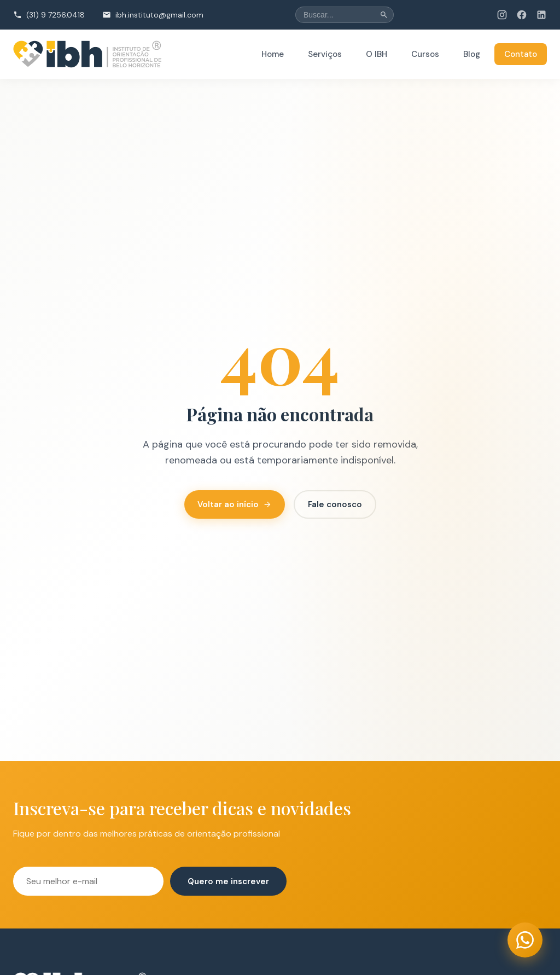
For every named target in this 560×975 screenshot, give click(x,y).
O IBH (377, 54)
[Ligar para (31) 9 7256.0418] (49, 15)
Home (273, 54)
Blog (472, 54)
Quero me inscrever (228, 881)
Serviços (325, 54)
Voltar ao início (235, 504)
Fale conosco (335, 504)
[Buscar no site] (345, 15)
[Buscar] (384, 15)
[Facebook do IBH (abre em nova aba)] (522, 15)
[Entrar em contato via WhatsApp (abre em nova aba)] (525, 940)
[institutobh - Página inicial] (87, 54)
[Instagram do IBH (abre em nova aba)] (502, 15)
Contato (521, 54)
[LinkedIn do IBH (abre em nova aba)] (541, 15)
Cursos (425, 54)
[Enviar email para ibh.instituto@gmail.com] (153, 15)
